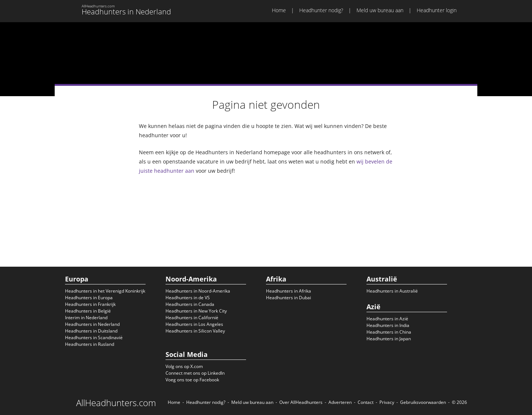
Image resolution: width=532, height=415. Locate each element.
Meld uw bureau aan (380, 10)
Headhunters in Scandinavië (94, 338)
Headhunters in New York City (196, 311)
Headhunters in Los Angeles (194, 324)
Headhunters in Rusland (90, 344)
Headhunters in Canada (190, 304)
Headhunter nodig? (321, 10)
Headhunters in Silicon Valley (195, 331)
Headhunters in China (389, 332)
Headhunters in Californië (192, 318)
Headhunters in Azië (387, 319)
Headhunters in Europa (89, 298)
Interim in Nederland (86, 318)
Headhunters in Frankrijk (90, 304)
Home (279, 10)
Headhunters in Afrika (289, 291)
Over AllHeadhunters (301, 402)
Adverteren (340, 402)
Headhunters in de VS (188, 298)
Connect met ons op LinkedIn (195, 373)
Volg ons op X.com (184, 366)
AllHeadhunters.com (116, 403)
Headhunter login (437, 10)
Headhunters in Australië (392, 291)
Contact (366, 402)
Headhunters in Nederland (92, 324)
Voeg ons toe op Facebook (192, 380)
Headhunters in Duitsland (91, 331)
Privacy (387, 402)
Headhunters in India (388, 325)
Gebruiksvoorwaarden (423, 402)
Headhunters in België (88, 311)
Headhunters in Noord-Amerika (198, 291)
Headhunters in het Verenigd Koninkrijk (105, 291)
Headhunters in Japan (389, 339)
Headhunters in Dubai (289, 298)
